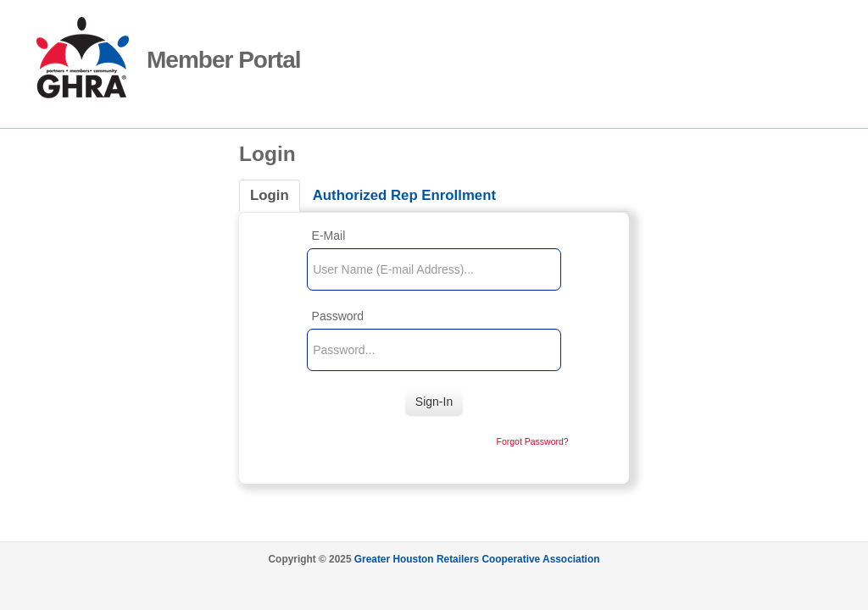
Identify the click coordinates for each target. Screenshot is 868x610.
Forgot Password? (532, 441)
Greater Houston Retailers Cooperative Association (477, 559)
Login (270, 195)
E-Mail (329, 236)
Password (338, 316)
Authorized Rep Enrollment (404, 195)
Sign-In (434, 402)
